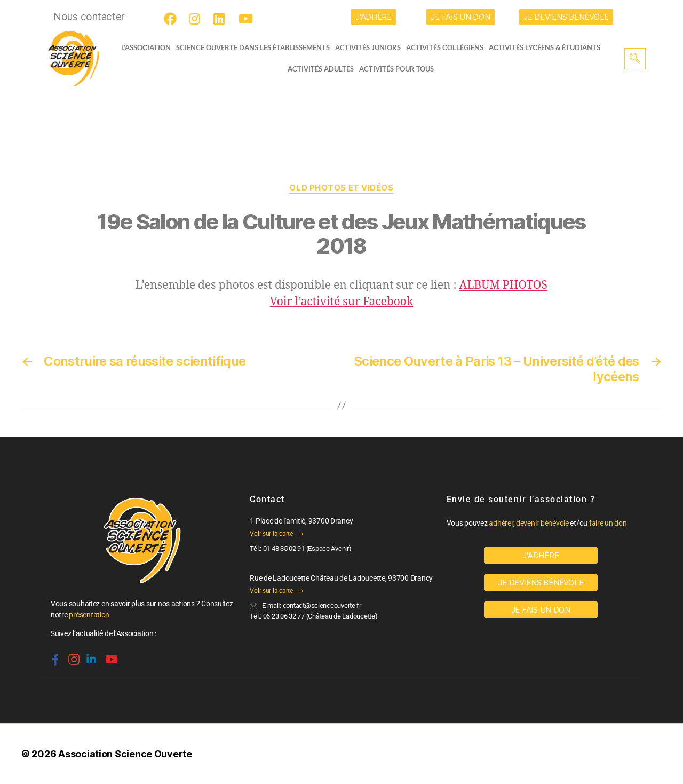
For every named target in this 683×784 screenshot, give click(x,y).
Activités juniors (371, 47)
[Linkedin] (90, 655)
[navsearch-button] (635, 59)
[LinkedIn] (221, 19)
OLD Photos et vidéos (342, 188)
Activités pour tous (396, 69)
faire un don (608, 523)
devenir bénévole (542, 523)
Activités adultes (321, 69)
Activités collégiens (448, 47)
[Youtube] (247, 19)
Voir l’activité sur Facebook (342, 302)
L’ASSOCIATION (143, 47)
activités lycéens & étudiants (548, 47)
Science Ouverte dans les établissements (256, 47)
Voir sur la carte (276, 534)
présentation (89, 615)
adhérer (501, 523)
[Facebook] (172, 19)
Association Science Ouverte (125, 754)
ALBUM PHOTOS (503, 285)
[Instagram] (197, 19)
